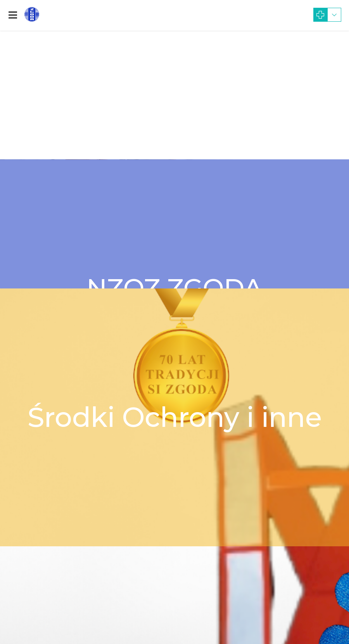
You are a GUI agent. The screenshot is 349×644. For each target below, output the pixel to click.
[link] (13, 15)
